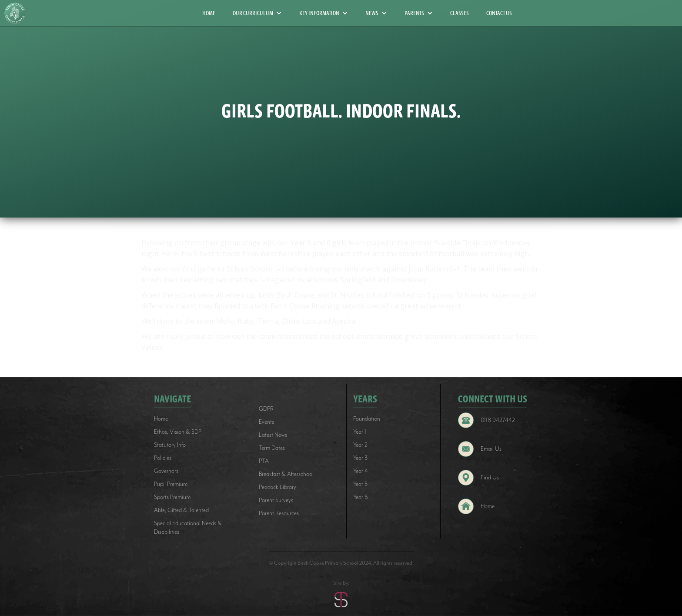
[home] (18, 13)
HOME (209, 13)
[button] (257, 13)
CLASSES (460, 13)
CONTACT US (499, 13)
